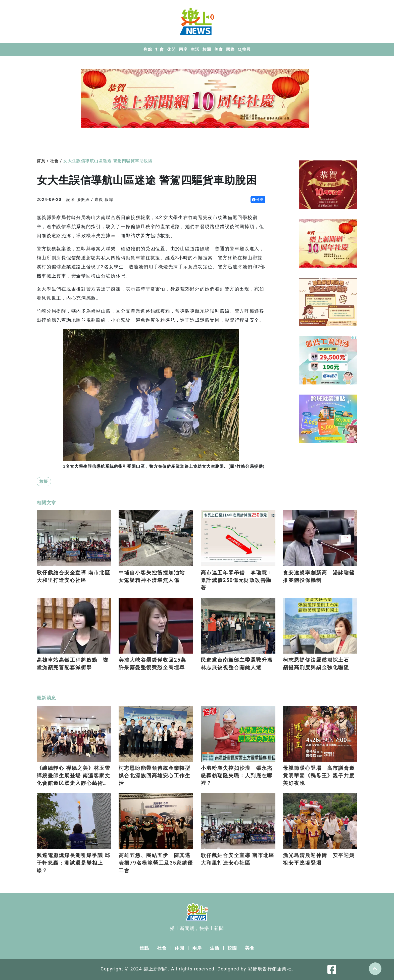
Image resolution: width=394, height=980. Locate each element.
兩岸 (183, 49)
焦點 (148, 49)
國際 (230, 49)
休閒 (171, 49)
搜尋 (244, 49)
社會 (159, 49)
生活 (195, 49)
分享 (258, 199)
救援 (44, 481)
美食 (218, 49)
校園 (207, 49)
